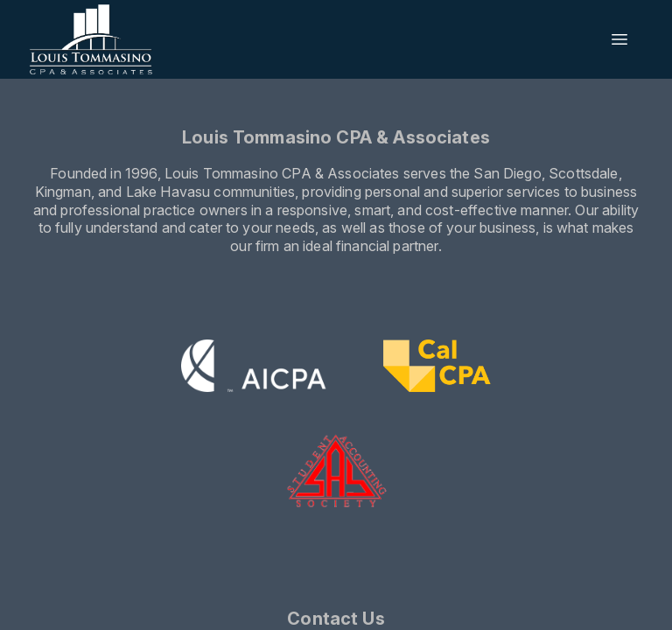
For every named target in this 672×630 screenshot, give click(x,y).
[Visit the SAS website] (336, 472)
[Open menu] (619, 39)
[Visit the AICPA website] (254, 368)
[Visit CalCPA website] (437, 368)
